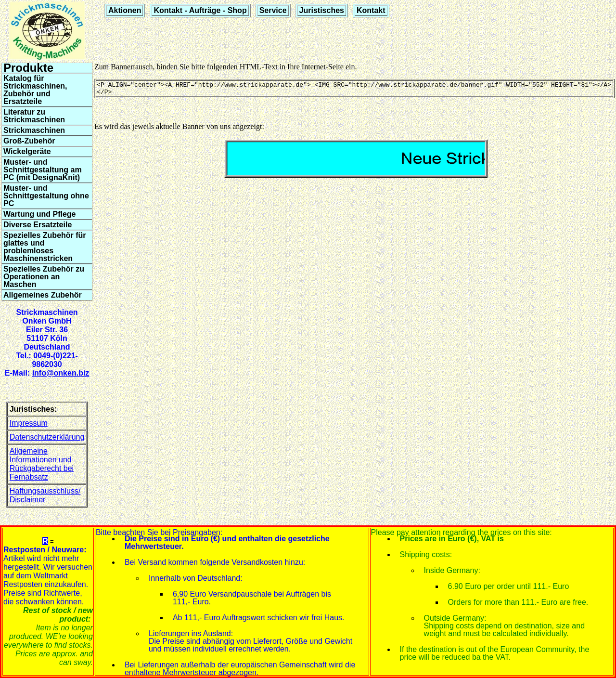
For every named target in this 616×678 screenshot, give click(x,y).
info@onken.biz (61, 373)
